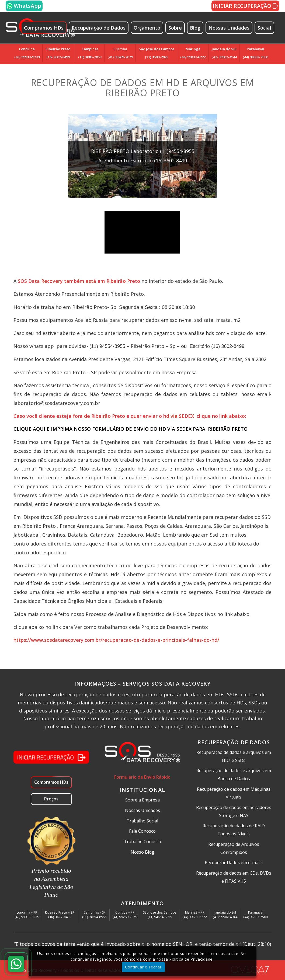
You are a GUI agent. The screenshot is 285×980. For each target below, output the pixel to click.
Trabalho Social (142, 821)
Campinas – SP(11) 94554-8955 (94, 915)
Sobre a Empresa (142, 800)
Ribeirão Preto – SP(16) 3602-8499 (60, 915)
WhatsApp (24, 6)
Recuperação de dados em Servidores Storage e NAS (234, 811)
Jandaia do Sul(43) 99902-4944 (224, 53)
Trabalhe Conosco (142, 842)
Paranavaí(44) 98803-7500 (255, 53)
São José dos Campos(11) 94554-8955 (160, 915)
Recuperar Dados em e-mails (234, 863)
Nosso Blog (142, 852)
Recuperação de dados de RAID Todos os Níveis (234, 830)
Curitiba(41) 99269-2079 (120, 53)
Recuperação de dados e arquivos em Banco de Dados (234, 775)
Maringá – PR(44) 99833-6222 (195, 915)
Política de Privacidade (191, 959)
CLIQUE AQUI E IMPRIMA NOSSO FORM (60, 429)
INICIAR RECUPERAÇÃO (245, 6)
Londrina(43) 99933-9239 (27, 53)
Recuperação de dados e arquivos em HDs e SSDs (234, 756)
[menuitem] (46, 28)
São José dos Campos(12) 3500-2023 (157, 53)
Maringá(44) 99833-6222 (193, 53)
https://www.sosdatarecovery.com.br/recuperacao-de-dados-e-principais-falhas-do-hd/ (117, 640)
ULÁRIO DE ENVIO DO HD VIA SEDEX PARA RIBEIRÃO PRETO (177, 429)
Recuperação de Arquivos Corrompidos (234, 848)
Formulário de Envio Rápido (142, 777)
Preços (51, 799)
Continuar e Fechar (143, 967)
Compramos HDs (51, 782)
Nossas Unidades (142, 810)
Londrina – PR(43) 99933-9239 (27, 915)
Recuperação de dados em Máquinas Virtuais (234, 793)
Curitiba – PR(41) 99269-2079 (125, 915)
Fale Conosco (142, 831)
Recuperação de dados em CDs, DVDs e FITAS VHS (234, 877)
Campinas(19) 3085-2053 (90, 53)
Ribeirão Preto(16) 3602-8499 (58, 53)
